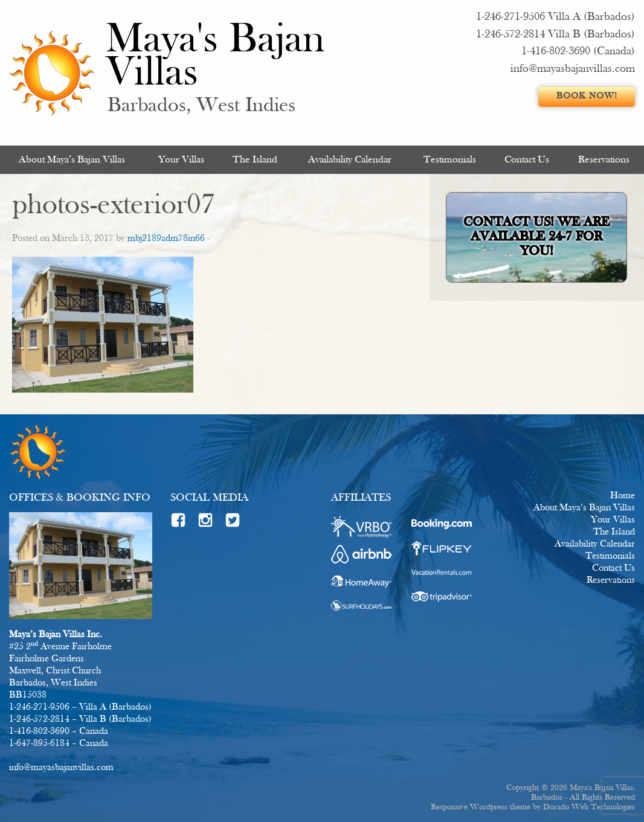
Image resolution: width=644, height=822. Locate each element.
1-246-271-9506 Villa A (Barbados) (555, 17)
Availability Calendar (350, 160)
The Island (255, 160)
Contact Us (527, 160)
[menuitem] (72, 160)
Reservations (604, 160)
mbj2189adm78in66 (166, 239)
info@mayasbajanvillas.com (573, 69)
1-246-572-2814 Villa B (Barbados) (555, 35)
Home (623, 496)
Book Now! (587, 96)
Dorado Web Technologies (589, 807)
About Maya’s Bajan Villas (72, 160)
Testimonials (450, 160)
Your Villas (181, 160)
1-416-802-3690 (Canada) (578, 52)
